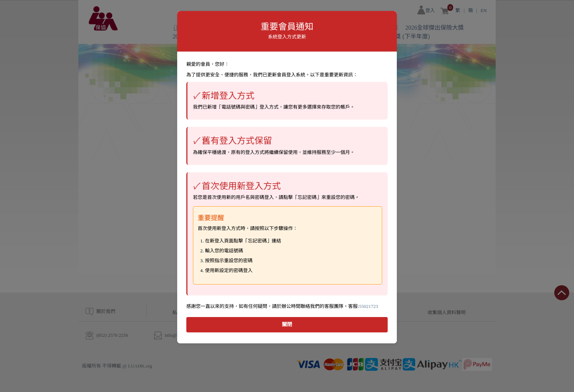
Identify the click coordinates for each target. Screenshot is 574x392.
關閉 (287, 325)
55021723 (369, 306)
